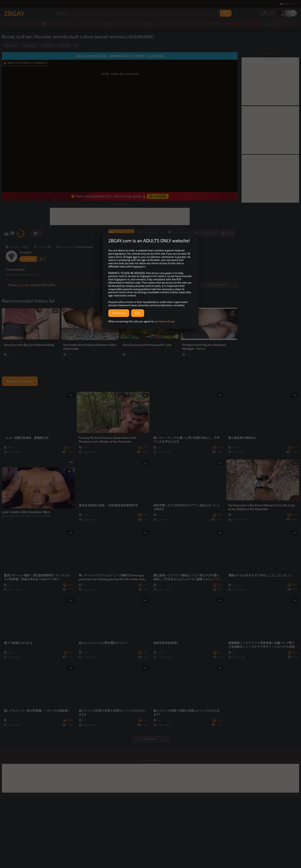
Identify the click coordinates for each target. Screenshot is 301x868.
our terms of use (164, 321)
